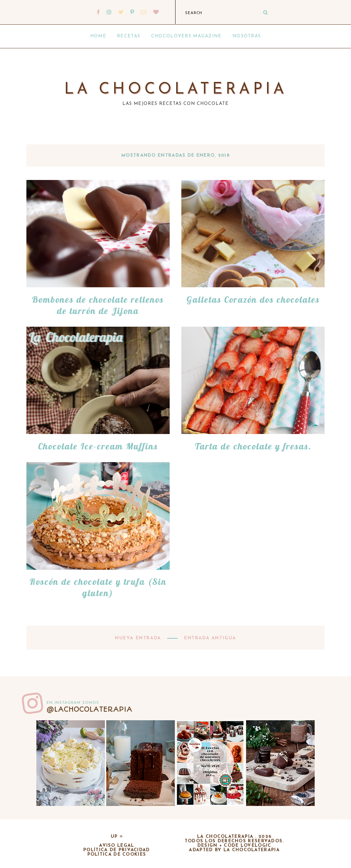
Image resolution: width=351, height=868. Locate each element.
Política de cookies (117, 854)
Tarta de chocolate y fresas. (253, 446)
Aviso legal (117, 846)
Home (98, 36)
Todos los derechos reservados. (234, 841)
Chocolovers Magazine (186, 36)
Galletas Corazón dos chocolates (253, 299)
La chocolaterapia (176, 90)
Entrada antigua (209, 638)
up (117, 837)
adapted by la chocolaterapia (234, 850)
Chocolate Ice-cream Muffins (98, 446)
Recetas (129, 36)
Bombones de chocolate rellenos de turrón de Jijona (98, 305)
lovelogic (256, 846)
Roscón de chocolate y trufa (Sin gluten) (98, 587)
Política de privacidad (117, 850)
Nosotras (247, 36)
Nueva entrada (139, 638)
